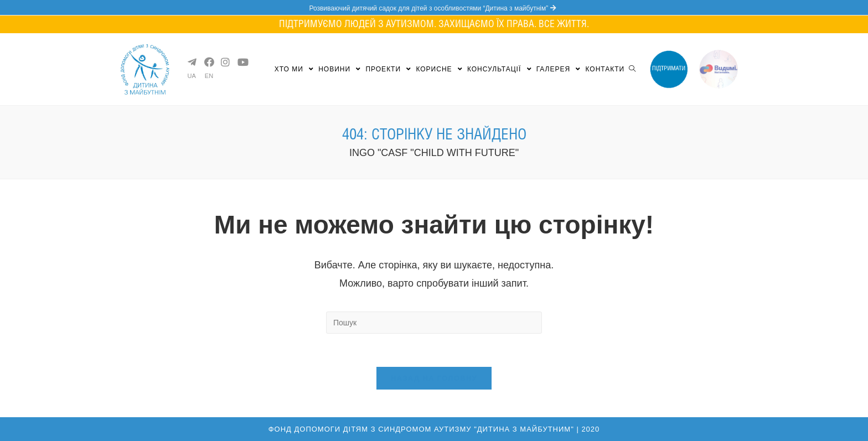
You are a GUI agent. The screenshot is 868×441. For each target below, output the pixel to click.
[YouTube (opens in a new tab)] (241, 62)
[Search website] (632, 69)
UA (192, 76)
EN (209, 76)
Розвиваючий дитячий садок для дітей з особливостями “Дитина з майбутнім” (434, 8)
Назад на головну (434, 378)
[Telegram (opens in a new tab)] (192, 62)
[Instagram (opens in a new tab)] (225, 62)
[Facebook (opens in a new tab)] (208, 62)
